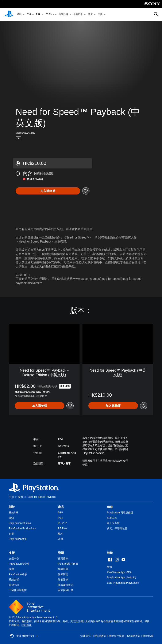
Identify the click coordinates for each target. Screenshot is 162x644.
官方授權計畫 (66, 590)
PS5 (29, 14)
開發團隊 (63, 580)
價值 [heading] (110, 507)
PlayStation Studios (20, 523)
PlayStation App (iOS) (119, 572)
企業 (11, 534)
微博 (109, 567)
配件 (61, 534)
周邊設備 (63, 14)
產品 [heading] (61, 507)
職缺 (11, 518)
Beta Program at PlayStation (123, 583)
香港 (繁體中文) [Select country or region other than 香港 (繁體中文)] (24, 636)
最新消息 (78, 14)
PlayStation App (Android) (121, 578)
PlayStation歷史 (18, 539)
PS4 (38, 14)
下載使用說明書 (18, 590)
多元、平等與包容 (117, 528)
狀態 (11, 569)
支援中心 (14, 559)
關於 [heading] (12, 507)
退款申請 (14, 585)
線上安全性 (113, 523)
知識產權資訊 (66, 585)
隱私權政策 (100, 636)
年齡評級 (63, 569)
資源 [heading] (61, 553)
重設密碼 (14, 580)
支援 (100, 14)
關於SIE (13, 513)
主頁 (11, 497)
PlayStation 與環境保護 (120, 513)
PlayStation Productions (22, 528)
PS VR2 (63, 523)
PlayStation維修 (18, 574)
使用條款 (63, 559)
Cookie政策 (134, 636)
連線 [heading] (110, 553)
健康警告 (63, 574)
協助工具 (112, 518)
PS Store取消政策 (68, 564)
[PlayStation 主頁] (9, 14)
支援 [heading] (12, 553)
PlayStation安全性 (19, 564)
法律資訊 (85, 636)
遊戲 (19, 14)
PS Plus (50, 14)
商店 (90, 14)
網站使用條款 (117, 636)
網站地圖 (148, 636)
